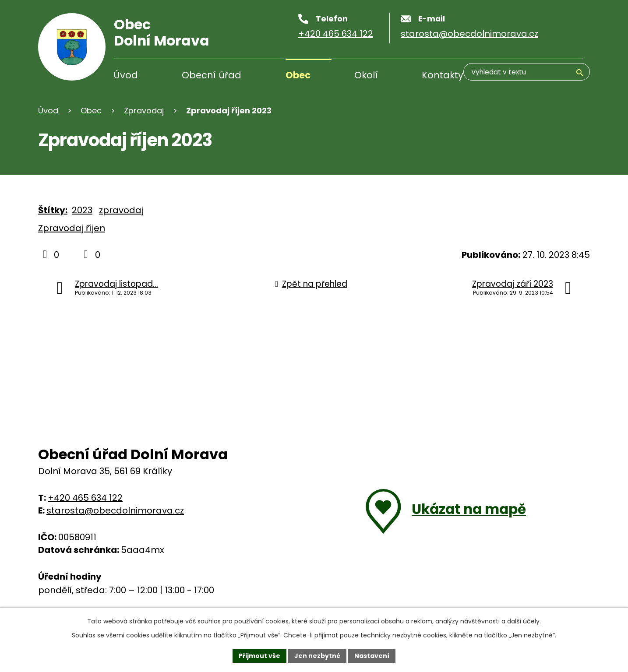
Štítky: (53, 210)
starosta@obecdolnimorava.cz (115, 510)
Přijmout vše (259, 656)
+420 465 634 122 (85, 498)
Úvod (126, 75)
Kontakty (443, 75)
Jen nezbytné (317, 656)
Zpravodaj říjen (72, 228)
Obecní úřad (212, 75)
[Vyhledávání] (542, 76)
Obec (298, 75)
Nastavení (372, 656)
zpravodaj (121, 210)
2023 (82, 210)
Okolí (366, 75)
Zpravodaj (144, 111)
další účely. (524, 621)
